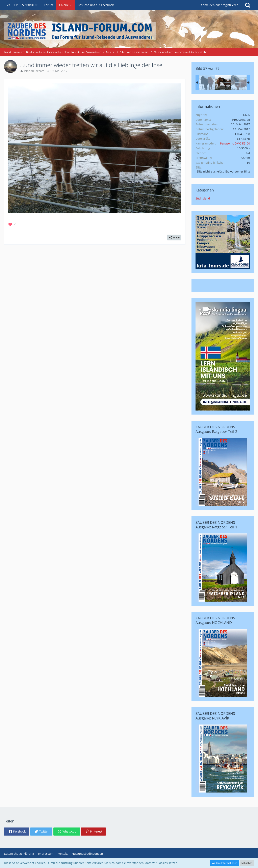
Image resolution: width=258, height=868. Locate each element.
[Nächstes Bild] (175, 148)
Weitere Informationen (225, 863)
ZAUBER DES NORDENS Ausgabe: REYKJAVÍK (215, 716)
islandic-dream (34, 71)
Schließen (247, 863)
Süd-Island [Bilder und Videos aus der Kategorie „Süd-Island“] (203, 198)
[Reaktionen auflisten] (13, 224)
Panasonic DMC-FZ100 (235, 143)
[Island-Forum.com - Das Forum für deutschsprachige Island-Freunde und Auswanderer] (129, 31)
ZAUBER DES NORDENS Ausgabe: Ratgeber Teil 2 (216, 429)
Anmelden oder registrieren (220, 5)
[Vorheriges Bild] (14, 148)
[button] (17, 832)
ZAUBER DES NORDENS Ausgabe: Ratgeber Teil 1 (216, 525)
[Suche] (248, 5)
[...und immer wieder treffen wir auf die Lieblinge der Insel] (207, 82)
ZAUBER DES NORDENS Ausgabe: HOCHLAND (215, 620)
